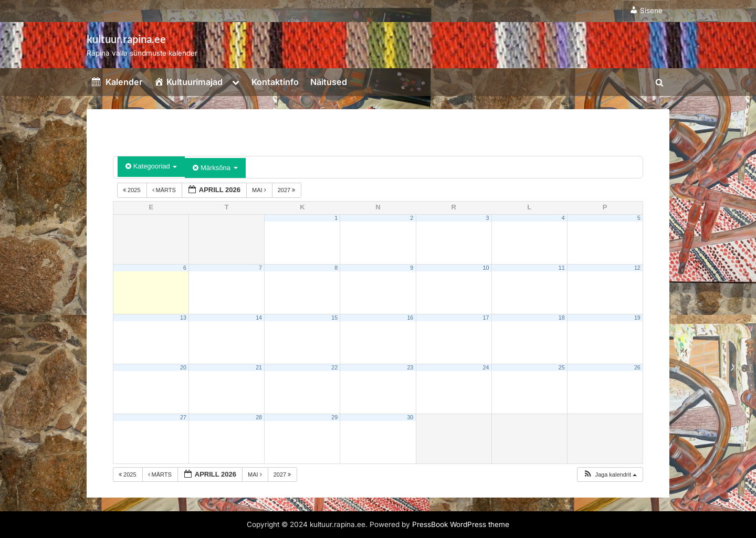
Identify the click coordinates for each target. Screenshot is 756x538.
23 (410, 367)
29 (334, 417)
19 (637, 318)
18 (562, 318)
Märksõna (215, 168)
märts (165, 190)
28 (259, 417)
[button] (610, 475)
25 (562, 367)
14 (259, 318)
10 (486, 268)
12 (637, 268)
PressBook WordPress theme (461, 524)
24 (486, 367)
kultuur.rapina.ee (126, 39)
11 (562, 268)
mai (260, 190)
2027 (287, 190)
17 (486, 318)
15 (334, 318)
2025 (133, 190)
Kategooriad (151, 166)
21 (259, 367)
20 (183, 367)
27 (183, 417)
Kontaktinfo (275, 82)
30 (410, 417)
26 (637, 367)
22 (334, 367)
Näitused (329, 82)
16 (410, 318)
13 (183, 318)
